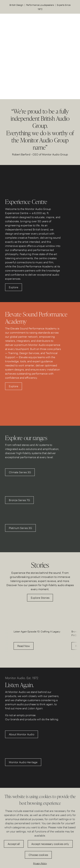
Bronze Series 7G (19, 500)
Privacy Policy (40, 863)
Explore (14, 287)
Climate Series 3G (20, 472)
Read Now (24, 646)
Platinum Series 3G (20, 528)
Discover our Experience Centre (40, 69)
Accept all (14, 844)
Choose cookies (38, 855)
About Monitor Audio (22, 734)
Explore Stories (40, 598)
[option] (40, 638)
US (69, 21)
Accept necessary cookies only (50, 844)
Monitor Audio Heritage (23, 762)
